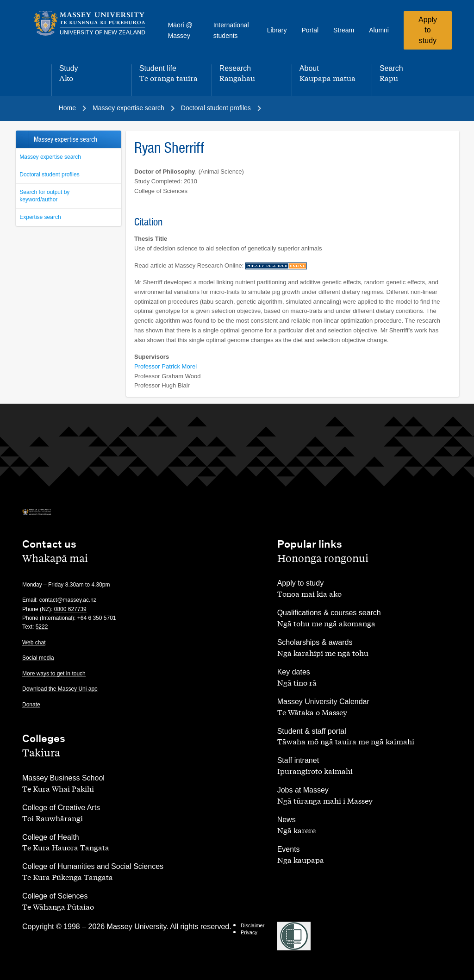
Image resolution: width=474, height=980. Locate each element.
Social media (38, 658)
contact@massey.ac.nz (68, 600)
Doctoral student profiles (49, 175)
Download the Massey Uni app (60, 689)
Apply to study (428, 30)
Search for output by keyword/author (44, 196)
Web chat (34, 643)
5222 (42, 627)
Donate (31, 705)
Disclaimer (253, 925)
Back (22, 139)
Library (277, 30)
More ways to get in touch (54, 674)
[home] (90, 24)
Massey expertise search (50, 157)
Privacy (249, 932)
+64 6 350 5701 (97, 618)
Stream (344, 30)
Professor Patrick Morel (165, 366)
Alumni (379, 30)
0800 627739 (70, 609)
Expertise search (40, 217)
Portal (310, 30)
